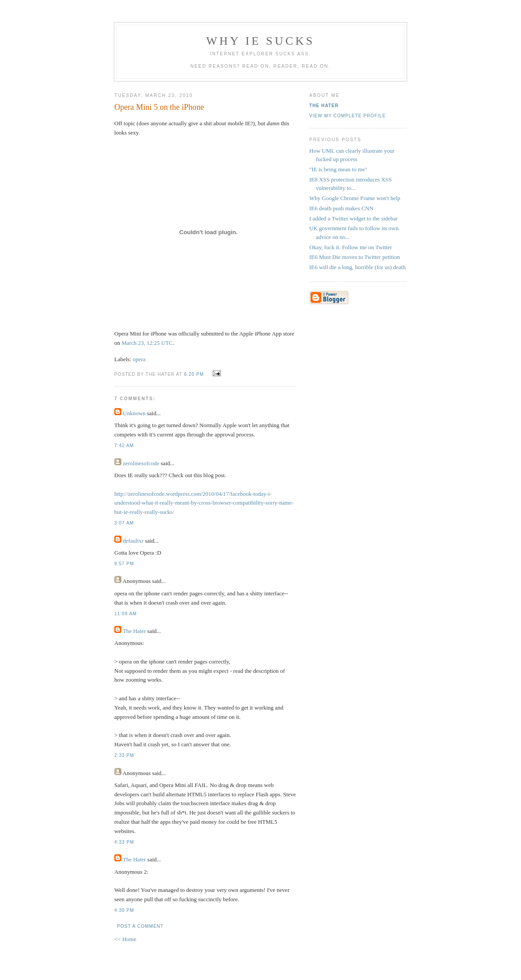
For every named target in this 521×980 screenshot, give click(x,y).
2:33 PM (124, 755)
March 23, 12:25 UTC (147, 343)
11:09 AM (126, 614)
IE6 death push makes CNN (341, 208)
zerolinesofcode (141, 463)
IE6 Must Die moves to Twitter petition (355, 257)
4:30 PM (124, 910)
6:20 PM (194, 374)
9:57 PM (124, 564)
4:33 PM (124, 842)
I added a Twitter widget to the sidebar (354, 218)
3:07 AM (124, 523)
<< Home (125, 939)
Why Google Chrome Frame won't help (355, 198)
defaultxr (133, 541)
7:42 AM (124, 446)
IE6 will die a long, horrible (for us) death (358, 267)
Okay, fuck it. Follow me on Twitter (350, 247)
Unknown (134, 413)
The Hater (134, 631)
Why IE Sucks (261, 41)
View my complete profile (348, 116)
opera (139, 359)
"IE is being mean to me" (338, 169)
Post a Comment (140, 926)
